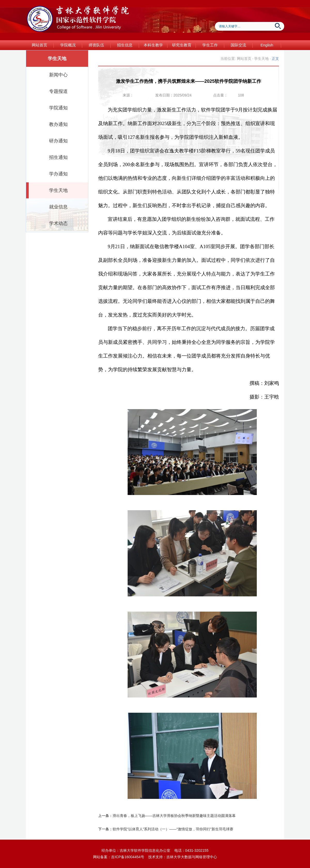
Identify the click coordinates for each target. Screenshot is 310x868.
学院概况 (68, 45)
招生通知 (58, 157)
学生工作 (210, 45)
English (267, 45)
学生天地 (58, 190)
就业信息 (58, 207)
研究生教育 (182, 45)
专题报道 (58, 91)
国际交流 (238, 45)
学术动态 (58, 223)
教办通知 (58, 124)
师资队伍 (96, 45)
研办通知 (58, 141)
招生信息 (125, 45)
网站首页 (40, 45)
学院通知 (58, 108)
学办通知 (58, 174)
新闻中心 (58, 75)
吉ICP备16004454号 (128, 857)
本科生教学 (153, 45)
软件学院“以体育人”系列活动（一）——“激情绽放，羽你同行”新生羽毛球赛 (173, 829)
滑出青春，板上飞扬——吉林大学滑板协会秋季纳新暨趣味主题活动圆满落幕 (174, 816)
